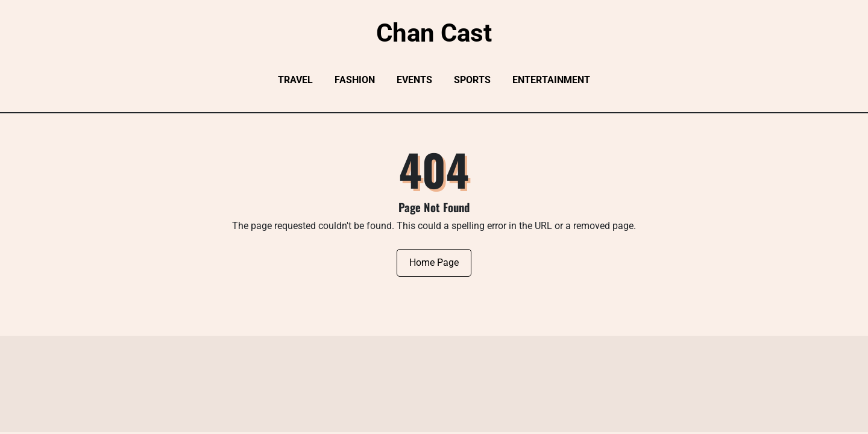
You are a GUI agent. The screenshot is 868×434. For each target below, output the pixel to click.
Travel (295, 80)
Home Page (434, 263)
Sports (472, 80)
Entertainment (551, 80)
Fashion (355, 80)
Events (414, 80)
